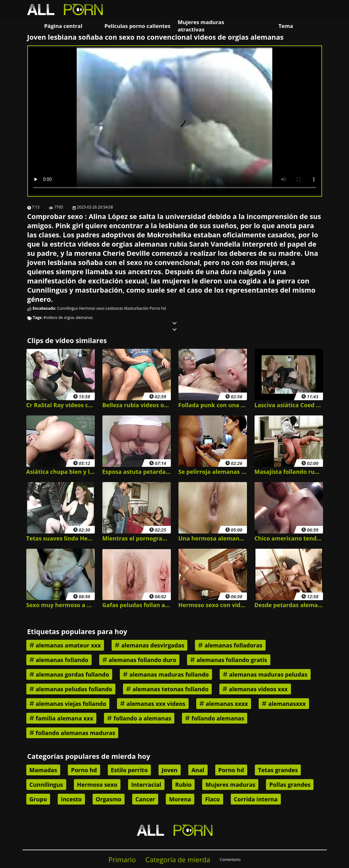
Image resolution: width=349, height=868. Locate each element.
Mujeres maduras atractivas (201, 26)
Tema (286, 26)
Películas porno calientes (137, 26)
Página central (63, 26)
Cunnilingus (68, 308)
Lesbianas (114, 308)
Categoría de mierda (178, 860)
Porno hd (158, 308)
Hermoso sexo (92, 308)
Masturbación (136, 308)
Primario (122, 860)
